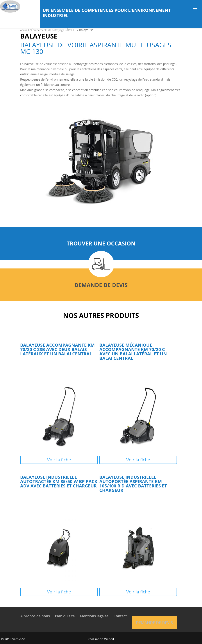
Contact (120, 616)
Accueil (24, 30)
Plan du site (65, 616)
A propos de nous (35, 616)
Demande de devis (101, 285)
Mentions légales (94, 616)
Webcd (109, 639)
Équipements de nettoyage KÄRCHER (54, 30)
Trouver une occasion (101, 243)
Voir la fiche (59, 460)
